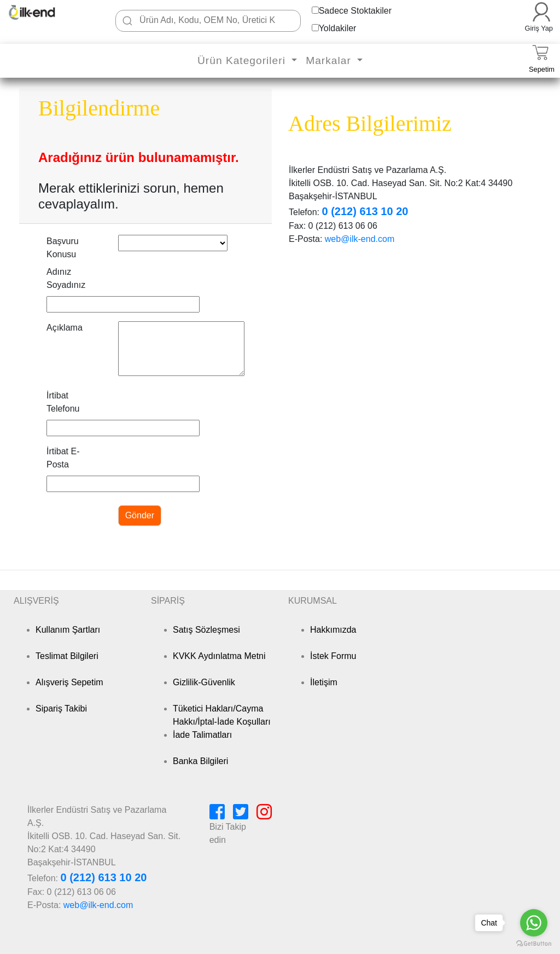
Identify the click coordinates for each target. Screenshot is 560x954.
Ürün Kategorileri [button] (243, 60)
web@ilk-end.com (360, 239)
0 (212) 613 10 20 (365, 211)
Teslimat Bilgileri (67, 656)
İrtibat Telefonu (63, 402)
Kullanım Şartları (68, 630)
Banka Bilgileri (200, 761)
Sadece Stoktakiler (355, 11)
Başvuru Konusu (63, 248)
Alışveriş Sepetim (69, 682)
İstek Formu (333, 656)
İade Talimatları (202, 735)
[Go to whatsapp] (534, 923)
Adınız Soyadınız (66, 278)
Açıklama (65, 328)
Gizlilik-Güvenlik (204, 682)
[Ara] (127, 21)
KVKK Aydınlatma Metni (219, 656)
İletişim (324, 682)
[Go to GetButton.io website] (534, 943)
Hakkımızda (333, 630)
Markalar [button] (330, 60)
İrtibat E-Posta (63, 458)
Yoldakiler (338, 28)
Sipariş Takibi (61, 709)
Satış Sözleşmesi (206, 630)
